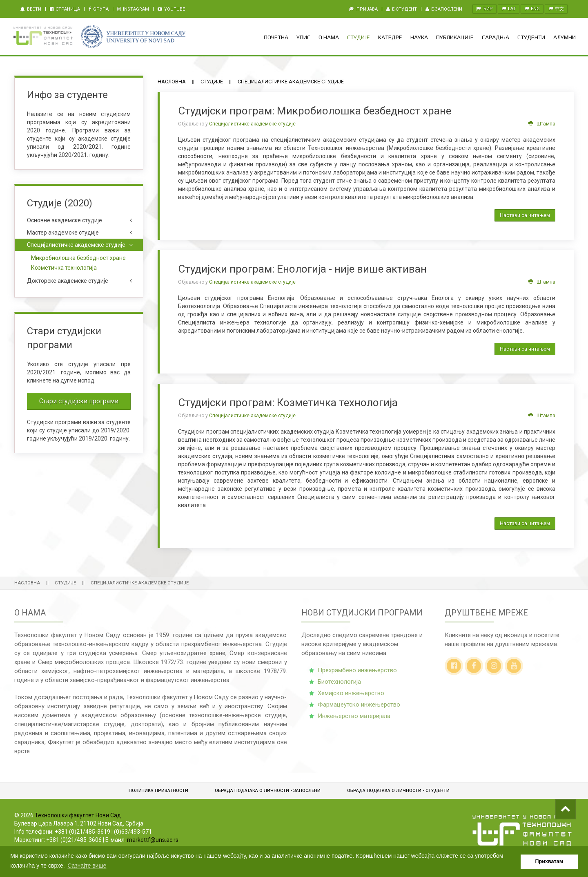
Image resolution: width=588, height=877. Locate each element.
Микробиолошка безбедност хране (78, 258)
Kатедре (390, 37)
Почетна (276, 37)
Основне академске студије (65, 220)
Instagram (133, 9)
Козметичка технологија (64, 268)
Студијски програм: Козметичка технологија (288, 403)
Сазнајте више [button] (87, 866)
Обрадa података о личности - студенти (398, 791)
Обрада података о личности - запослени (268, 791)
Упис (303, 37)
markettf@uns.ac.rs (153, 840)
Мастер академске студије (63, 233)
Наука (419, 37)
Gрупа (99, 9)
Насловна (172, 82)
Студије (359, 37)
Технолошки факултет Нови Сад (78, 815)
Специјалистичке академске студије (252, 124)
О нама (329, 37)
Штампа (542, 124)
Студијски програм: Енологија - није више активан (302, 269)
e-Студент (402, 9)
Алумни (565, 37)
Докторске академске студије (68, 281)
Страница (65, 9)
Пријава (363, 9)
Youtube (171, 9)
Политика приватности (158, 791)
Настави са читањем (525, 215)
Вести (31, 9)
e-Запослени (444, 9)
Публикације (455, 37)
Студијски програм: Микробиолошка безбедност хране (315, 111)
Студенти (531, 37)
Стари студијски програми (79, 401)
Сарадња (496, 37)
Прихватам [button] (549, 861)
